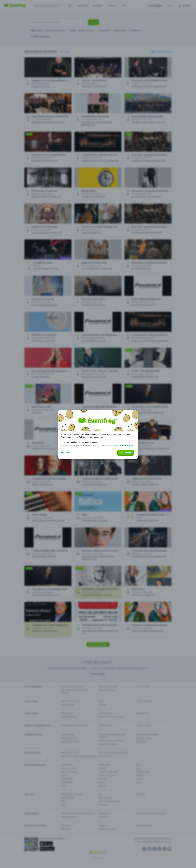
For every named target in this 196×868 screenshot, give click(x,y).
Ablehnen (65, 453)
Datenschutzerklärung (126, 445)
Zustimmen (126, 453)
